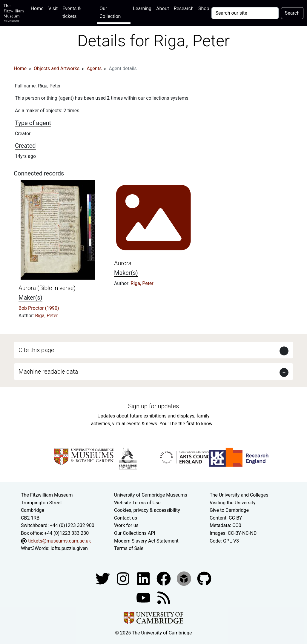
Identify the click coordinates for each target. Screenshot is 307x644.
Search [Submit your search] (292, 13)
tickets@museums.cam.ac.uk (59, 541)
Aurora (123, 263)
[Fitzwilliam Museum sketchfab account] (185, 578)
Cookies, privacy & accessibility (147, 510)
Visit (53, 9)
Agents (94, 68)
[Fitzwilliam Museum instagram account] (124, 578)
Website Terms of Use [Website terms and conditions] (137, 503)
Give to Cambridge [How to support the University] (229, 510)
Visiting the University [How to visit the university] (232, 503)
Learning (142, 9)
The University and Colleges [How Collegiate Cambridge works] (239, 495)
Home (38, 8)
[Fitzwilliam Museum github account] (204, 578)
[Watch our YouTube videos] (144, 597)
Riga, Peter (47, 316)
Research (184, 9)
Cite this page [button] (36, 350)
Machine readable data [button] (48, 372)
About (163, 9)
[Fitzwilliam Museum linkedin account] (164, 578)
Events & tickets (72, 12)
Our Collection (110, 12)
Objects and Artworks (57, 68)
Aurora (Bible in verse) (47, 288)
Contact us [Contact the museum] (126, 518)
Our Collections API (135, 533)
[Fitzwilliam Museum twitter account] (103, 578)
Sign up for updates (153, 406)
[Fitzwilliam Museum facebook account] (144, 578)
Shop (204, 9)
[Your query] (245, 13)
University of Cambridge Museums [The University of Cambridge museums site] (151, 495)
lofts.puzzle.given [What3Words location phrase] (69, 548)
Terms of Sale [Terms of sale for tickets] (129, 548)
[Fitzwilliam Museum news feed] (164, 597)
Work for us (126, 525)
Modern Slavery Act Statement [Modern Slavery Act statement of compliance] (146, 541)
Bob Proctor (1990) (39, 308)
